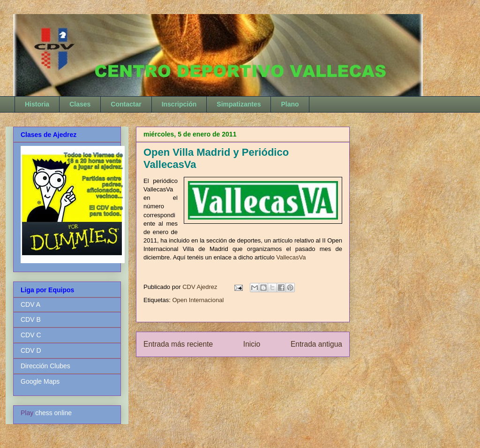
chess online (53, 413)
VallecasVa (291, 257)
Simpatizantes (239, 104)
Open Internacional (198, 300)
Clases (80, 104)
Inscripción (179, 104)
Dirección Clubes (45, 366)
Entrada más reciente (178, 344)
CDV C (31, 335)
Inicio (252, 344)
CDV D (31, 350)
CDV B (31, 319)
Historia (37, 104)
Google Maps (40, 381)
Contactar (126, 104)
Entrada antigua (316, 344)
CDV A (30, 304)
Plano (290, 104)
